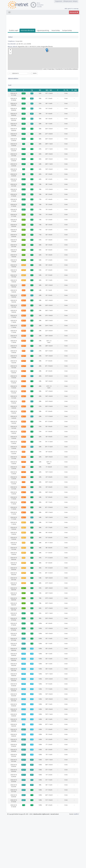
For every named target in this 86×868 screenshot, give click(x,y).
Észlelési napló (14, 30)
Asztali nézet (55, 866)
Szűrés (35, 73)
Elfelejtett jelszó (68, 1)
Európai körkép (67, 30)
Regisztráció (59, 1)
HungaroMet (19, 41)
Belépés (75, 1)
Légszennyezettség (43, 30)
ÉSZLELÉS (74, 12)
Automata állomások (27, 30)
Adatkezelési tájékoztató (41, 866)
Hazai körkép (56, 30)
